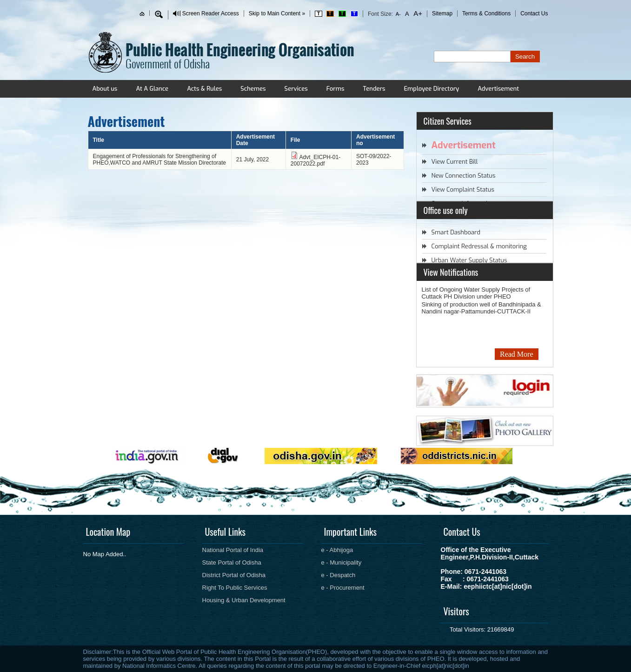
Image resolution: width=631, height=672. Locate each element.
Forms (335, 89)
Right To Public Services (235, 588)
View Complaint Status (463, 190)
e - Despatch (339, 575)
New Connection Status (464, 176)
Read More (517, 354)
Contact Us (534, 13)
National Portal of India (233, 550)
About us (105, 89)
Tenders (374, 89)
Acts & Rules (204, 89)
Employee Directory (431, 89)
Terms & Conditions (486, 13)
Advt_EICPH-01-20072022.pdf (315, 160)
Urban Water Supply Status (469, 260)
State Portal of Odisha (232, 562)
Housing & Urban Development (244, 600)
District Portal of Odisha (234, 575)
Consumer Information (463, 203)
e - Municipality (342, 562)
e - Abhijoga (337, 550)
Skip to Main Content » (277, 13)
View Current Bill (455, 162)
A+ (417, 13)
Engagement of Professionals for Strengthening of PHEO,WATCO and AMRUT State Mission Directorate (160, 160)
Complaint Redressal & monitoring (479, 246)
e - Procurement (343, 588)
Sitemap (442, 13)
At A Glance (152, 89)
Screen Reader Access (211, 13)
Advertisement (498, 89)
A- (398, 14)
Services (296, 89)
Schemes (253, 89)
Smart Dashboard (456, 232)
